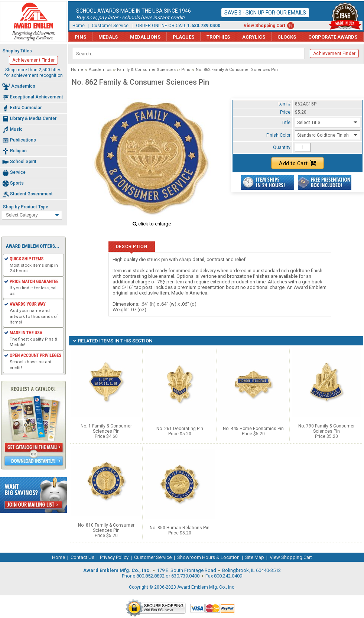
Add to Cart (298, 163)
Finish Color (278, 135)
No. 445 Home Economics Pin (253, 429)
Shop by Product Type (26, 207)
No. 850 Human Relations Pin (180, 528)
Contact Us (82, 557)
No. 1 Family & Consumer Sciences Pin (106, 429)
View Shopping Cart (264, 26)
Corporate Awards (333, 37)
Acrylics (254, 37)
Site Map (255, 557)
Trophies (218, 37)
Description (132, 247)
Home (79, 26)
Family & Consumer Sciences (146, 70)
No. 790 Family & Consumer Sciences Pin (326, 429)
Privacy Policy (114, 557)
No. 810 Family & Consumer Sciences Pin (106, 528)
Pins (80, 37)
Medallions (145, 37)
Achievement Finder (334, 53)
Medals (108, 37)
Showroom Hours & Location (208, 557)
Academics (100, 70)
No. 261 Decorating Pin (180, 429)
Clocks (287, 37)
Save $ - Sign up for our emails (265, 13)
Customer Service (110, 26)
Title (286, 123)
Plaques (183, 37)
